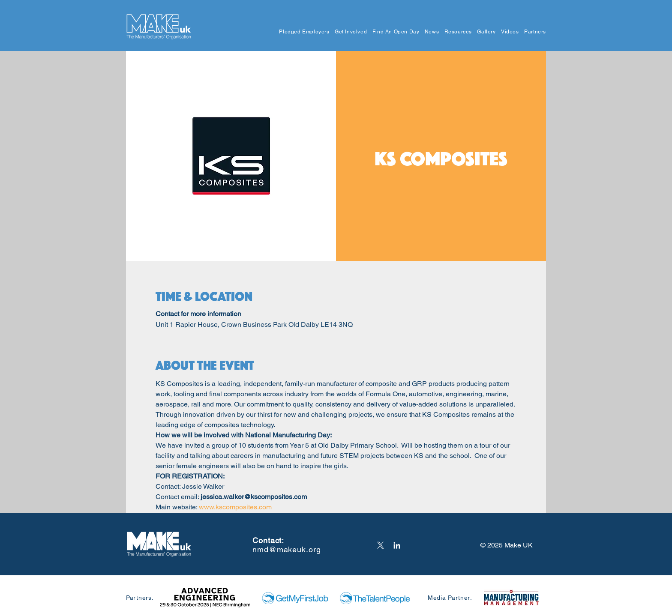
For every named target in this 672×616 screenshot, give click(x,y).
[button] (302, 32)
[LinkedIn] (397, 545)
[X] (381, 545)
